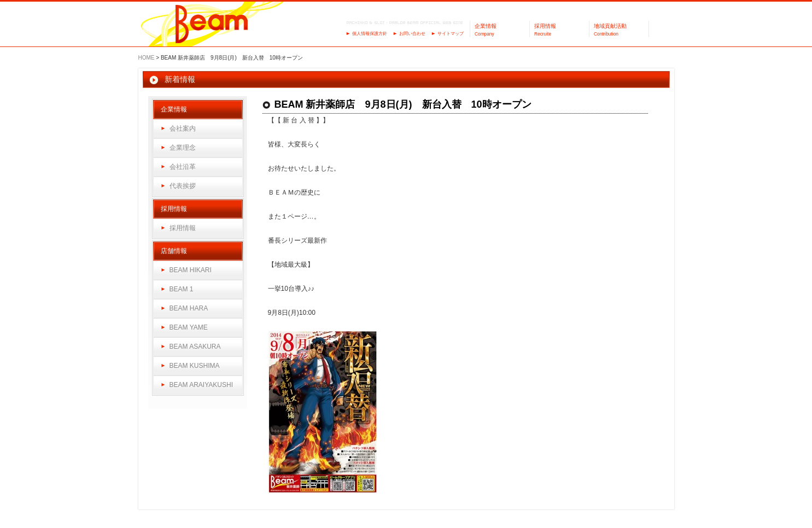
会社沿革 (183, 167)
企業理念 (183, 148)
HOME (147, 58)
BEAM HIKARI (191, 270)
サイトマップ (451, 34)
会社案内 (183, 128)
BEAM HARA (189, 308)
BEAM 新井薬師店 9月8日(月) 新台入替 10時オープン (403, 104)
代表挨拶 (183, 186)
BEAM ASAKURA (195, 347)
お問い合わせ (412, 34)
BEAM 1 (182, 289)
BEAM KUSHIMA (195, 366)
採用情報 (183, 228)
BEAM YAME (189, 327)
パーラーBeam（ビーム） (212, 25)
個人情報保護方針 (370, 34)
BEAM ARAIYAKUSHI (201, 385)
